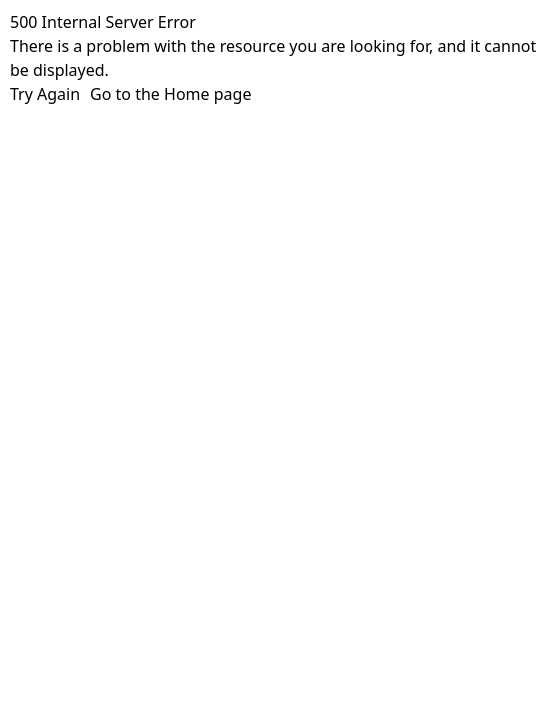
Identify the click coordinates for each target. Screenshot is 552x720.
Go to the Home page (170, 94)
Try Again (45, 94)
